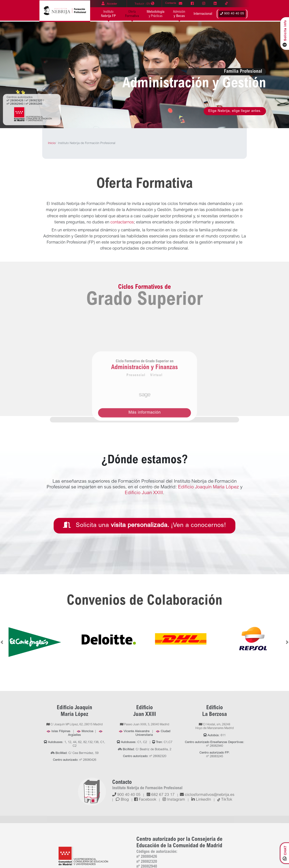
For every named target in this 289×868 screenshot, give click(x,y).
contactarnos (122, 222)
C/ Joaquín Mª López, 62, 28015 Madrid (75, 795)
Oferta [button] (132, 14)
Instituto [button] (108, 14)
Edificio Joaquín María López (209, 487)
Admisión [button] (179, 14)
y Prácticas (156, 14)
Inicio (52, 143)
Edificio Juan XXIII (144, 493)
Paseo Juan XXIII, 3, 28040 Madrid (145, 795)
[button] (203, 14)
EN (144, 4)
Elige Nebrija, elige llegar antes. (235, 111)
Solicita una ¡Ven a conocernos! (144, 525)
